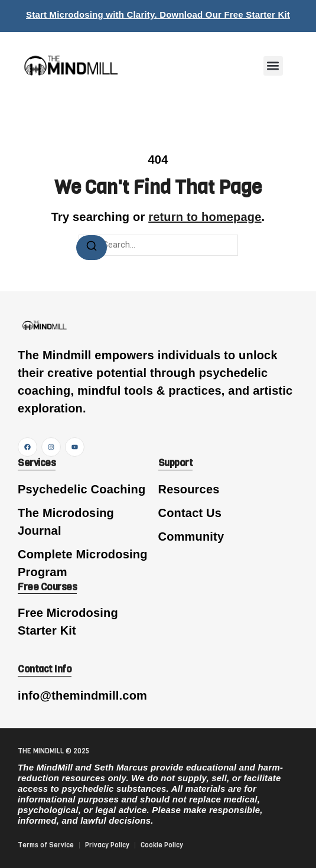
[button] (273, 66)
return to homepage (205, 217)
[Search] (92, 248)
